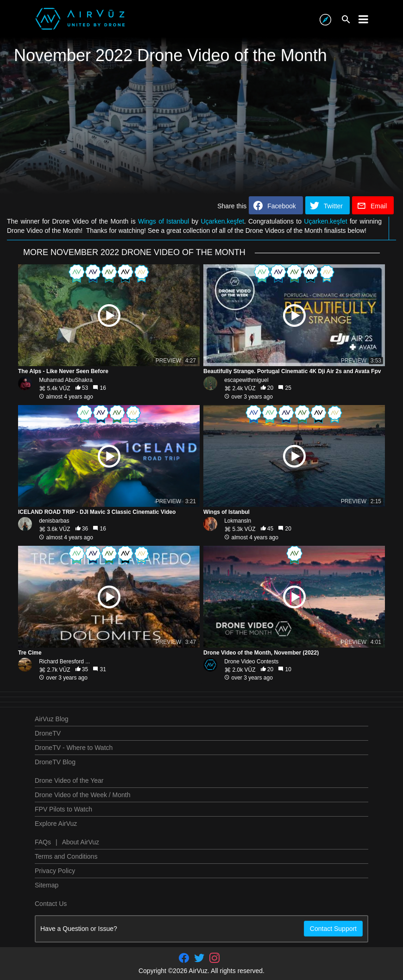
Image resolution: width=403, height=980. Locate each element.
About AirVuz (81, 842)
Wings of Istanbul (164, 221)
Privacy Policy (55, 871)
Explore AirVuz (56, 824)
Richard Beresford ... (64, 662)
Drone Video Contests (251, 662)
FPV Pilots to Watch (63, 809)
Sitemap (47, 885)
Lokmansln (238, 521)
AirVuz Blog (52, 719)
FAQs (43, 842)
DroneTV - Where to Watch (74, 748)
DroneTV (48, 733)
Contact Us (51, 904)
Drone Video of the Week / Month (83, 795)
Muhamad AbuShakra (66, 380)
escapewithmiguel (246, 380)
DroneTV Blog (55, 762)
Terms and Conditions (66, 856)
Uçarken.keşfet (222, 221)
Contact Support (333, 929)
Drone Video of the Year (69, 780)
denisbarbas (54, 521)
